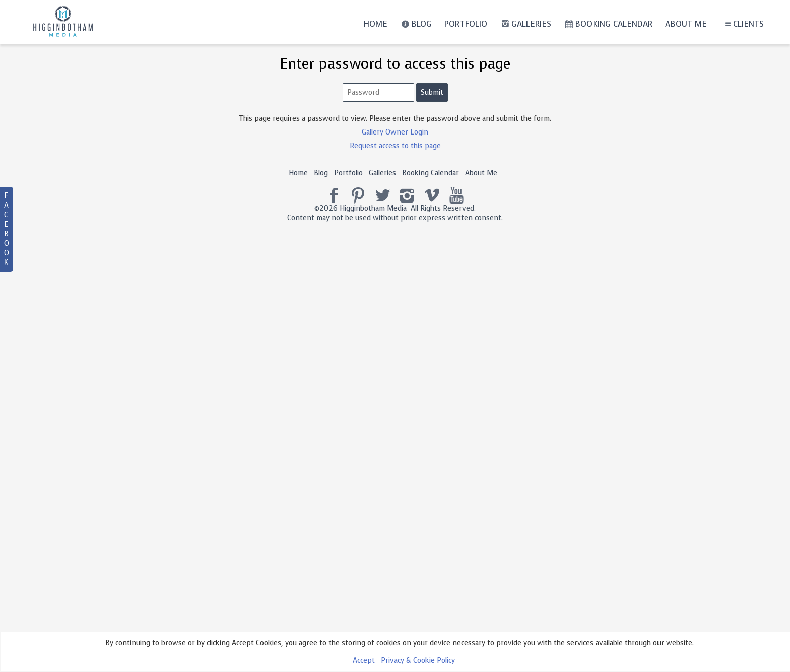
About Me (686, 24)
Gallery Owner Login (395, 132)
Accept (364, 661)
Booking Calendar (608, 24)
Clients (743, 24)
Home (375, 24)
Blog (416, 24)
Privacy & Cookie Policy (418, 661)
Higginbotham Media (373, 208)
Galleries (525, 24)
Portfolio (466, 24)
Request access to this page (395, 146)
